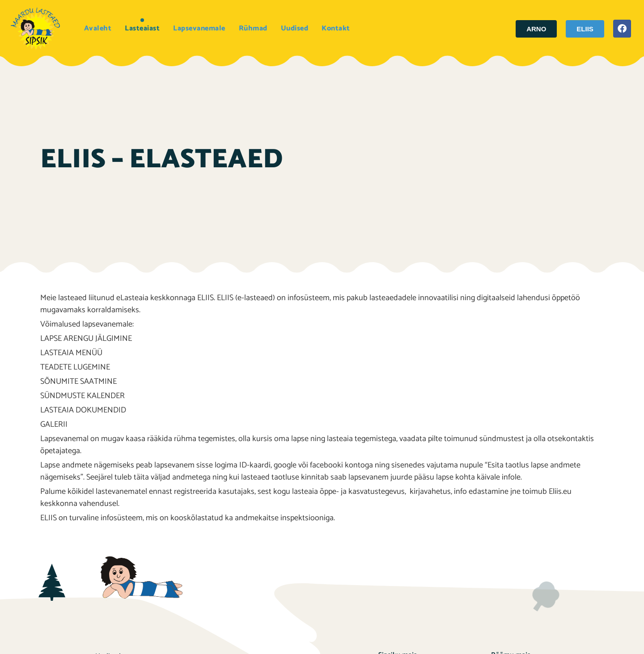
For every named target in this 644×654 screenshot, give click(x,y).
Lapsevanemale (199, 28)
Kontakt (336, 28)
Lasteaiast (142, 28)
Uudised (295, 28)
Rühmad (253, 28)
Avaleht (98, 28)
